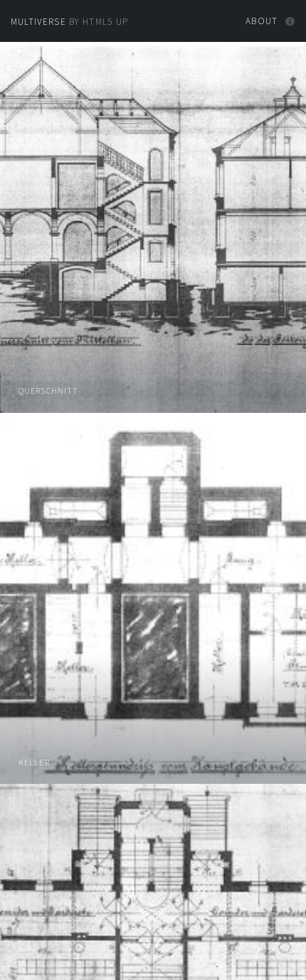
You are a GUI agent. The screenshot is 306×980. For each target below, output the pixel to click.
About (262, 21)
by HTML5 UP (70, 22)
